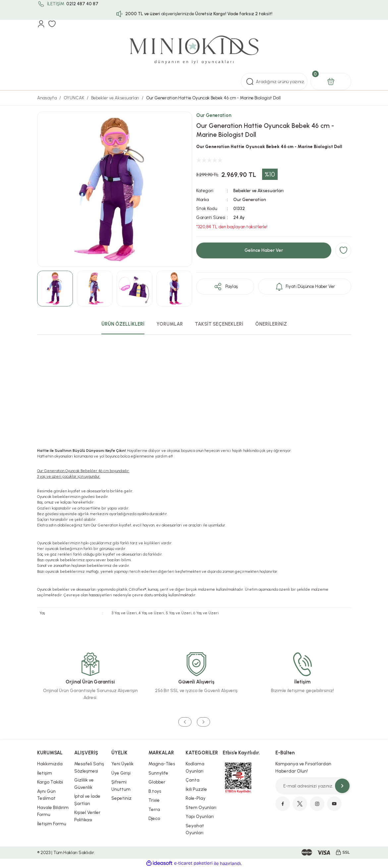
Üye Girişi (121, 773)
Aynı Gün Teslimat (46, 795)
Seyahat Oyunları (195, 829)
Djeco (154, 818)
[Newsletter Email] (313, 786)
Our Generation (214, 115)
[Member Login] (41, 24)
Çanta (193, 780)
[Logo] (194, 50)
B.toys (155, 791)
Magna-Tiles (162, 764)
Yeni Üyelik (122, 764)
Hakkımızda (50, 764)
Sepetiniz (121, 798)
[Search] (274, 81)
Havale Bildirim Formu (53, 811)
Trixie (154, 800)
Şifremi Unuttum (121, 786)
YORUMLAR (170, 324)
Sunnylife (158, 773)
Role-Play (195, 798)
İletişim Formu (52, 824)
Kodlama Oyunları (195, 767)
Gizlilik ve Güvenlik (84, 784)
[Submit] (342, 786)
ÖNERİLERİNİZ (271, 324)
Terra (154, 809)
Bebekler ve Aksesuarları (258, 190)
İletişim (45, 773)
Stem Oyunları (201, 807)
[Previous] (185, 722)
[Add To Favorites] (343, 250)
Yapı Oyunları (200, 816)
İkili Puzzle (196, 789)
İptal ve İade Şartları (87, 800)
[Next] (203, 722)
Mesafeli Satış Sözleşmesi (89, 767)
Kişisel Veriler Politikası (87, 816)
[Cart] (331, 81)
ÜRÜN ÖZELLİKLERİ (123, 324)
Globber (157, 782)
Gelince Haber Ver (264, 250)
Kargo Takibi (50, 782)
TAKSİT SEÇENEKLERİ (219, 324)
